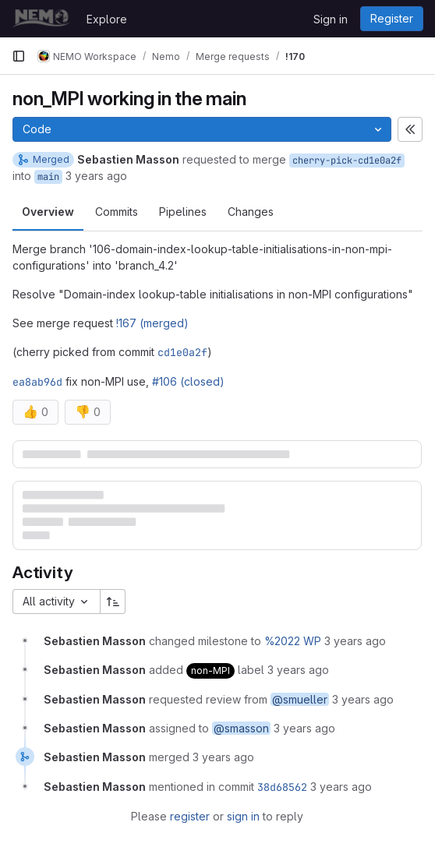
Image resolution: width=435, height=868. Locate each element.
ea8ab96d (37, 382)
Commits (117, 212)
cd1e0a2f (182, 352)
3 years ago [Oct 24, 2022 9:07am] (96, 176)
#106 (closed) (188, 381)
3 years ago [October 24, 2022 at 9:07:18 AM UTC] (355, 641)
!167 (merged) (152, 323)
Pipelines (183, 212)
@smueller (300, 699)
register (190, 816)
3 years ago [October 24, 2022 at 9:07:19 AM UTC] (298, 670)
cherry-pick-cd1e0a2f (347, 161)
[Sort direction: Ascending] (113, 602)
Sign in (331, 19)
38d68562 (282, 787)
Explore (107, 19)
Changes (251, 212)
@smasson (241, 728)
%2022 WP (293, 641)
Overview (48, 212)
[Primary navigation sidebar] (19, 56)
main (48, 177)
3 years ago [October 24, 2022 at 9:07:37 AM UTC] (223, 757)
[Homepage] (41, 19)
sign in (243, 816)
